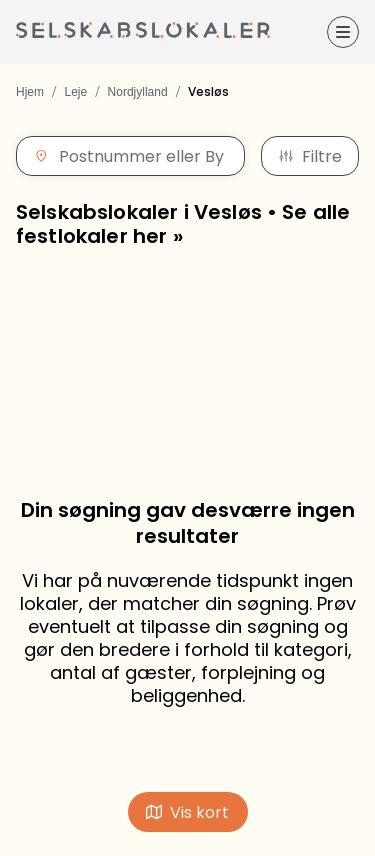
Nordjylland (138, 92)
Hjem (30, 92)
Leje (75, 92)
